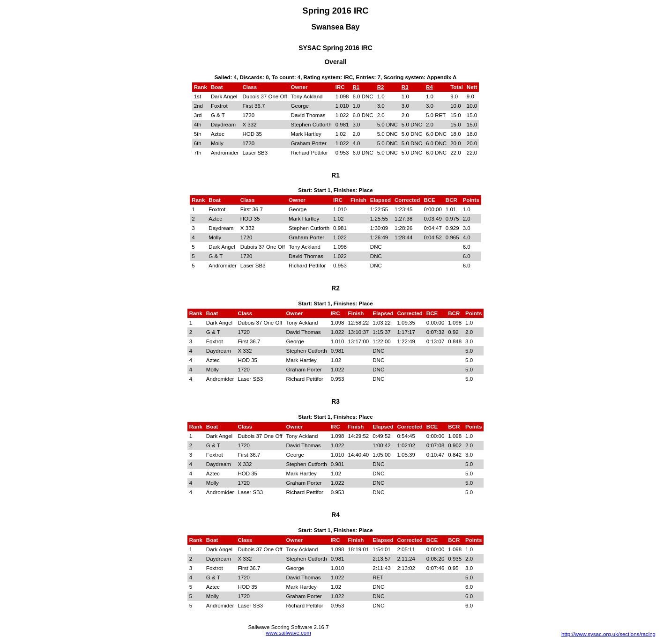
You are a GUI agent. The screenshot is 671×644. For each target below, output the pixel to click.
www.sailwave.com (288, 633)
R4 (429, 87)
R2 (381, 87)
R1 (356, 87)
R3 (405, 87)
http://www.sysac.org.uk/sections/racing (608, 634)
